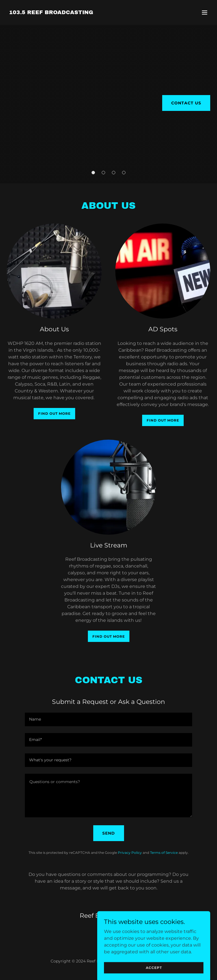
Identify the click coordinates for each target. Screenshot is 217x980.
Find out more (54, 413)
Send (109, 833)
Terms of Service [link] (164, 853)
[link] (51, 13)
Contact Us (186, 103)
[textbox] (108, 719)
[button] (205, 12)
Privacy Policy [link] (130, 853)
